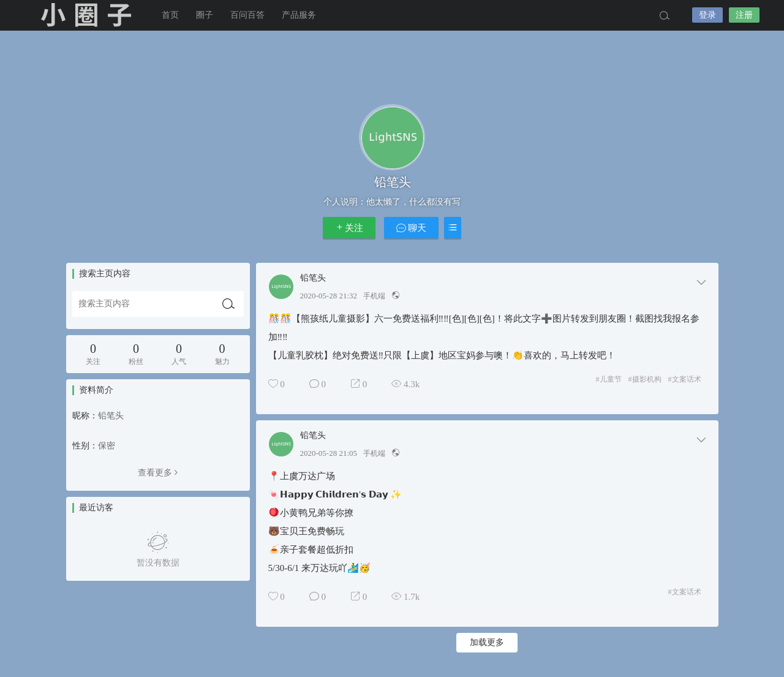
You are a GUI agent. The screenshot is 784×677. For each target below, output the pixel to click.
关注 (349, 228)
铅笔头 (313, 278)
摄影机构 (645, 379)
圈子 (205, 15)
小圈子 (86, 15)
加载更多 (487, 642)
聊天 (412, 228)
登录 (707, 15)
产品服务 (299, 15)
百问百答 (247, 15)
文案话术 (685, 379)
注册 (744, 15)
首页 (170, 15)
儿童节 (609, 379)
